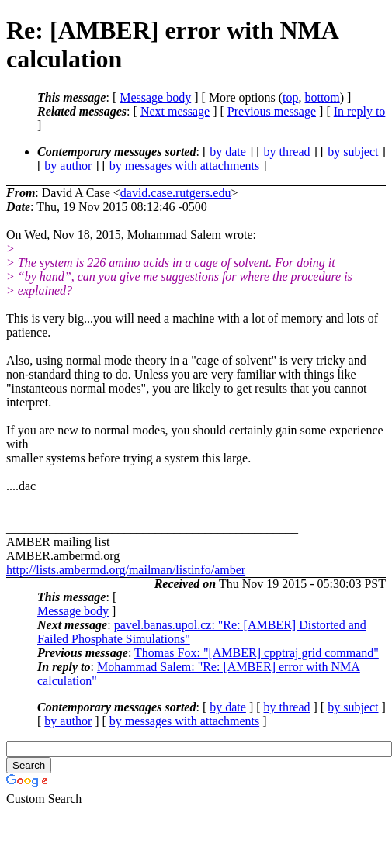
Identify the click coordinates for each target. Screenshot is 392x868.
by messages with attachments (184, 166)
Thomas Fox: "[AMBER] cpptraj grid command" (257, 653)
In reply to (360, 111)
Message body (155, 97)
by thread (287, 152)
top (290, 97)
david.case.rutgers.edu (176, 193)
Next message (175, 111)
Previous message (272, 111)
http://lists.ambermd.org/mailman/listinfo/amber (126, 570)
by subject (353, 152)
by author (68, 166)
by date (228, 152)
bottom (322, 97)
